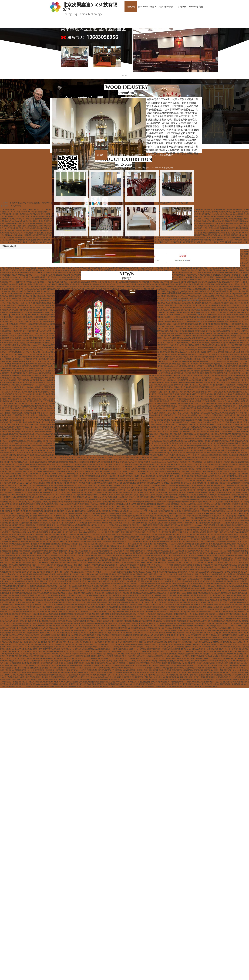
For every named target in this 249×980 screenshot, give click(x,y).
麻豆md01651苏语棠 (87, 572)
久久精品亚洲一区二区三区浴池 (155, 579)
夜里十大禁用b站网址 (189, 275)
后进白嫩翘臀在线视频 (62, 623)
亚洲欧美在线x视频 (197, 656)
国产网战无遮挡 (234, 298)
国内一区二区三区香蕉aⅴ (79, 628)
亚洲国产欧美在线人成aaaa (183, 560)
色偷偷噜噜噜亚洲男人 (199, 588)
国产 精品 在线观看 (31, 399)
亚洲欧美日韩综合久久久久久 (235, 371)
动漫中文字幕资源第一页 (25, 640)
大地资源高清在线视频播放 (27, 240)
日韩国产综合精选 (188, 439)
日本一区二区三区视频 (30, 331)
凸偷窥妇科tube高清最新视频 (149, 495)
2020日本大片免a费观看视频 (10, 450)
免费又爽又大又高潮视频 (186, 441)
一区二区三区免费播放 (172, 530)
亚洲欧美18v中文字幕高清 (56, 490)
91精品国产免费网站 (9, 537)
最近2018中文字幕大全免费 (232, 588)
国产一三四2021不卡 (26, 647)
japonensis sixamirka (32, 420)
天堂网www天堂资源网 (186, 567)
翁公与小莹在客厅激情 (108, 516)
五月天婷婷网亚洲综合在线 (150, 556)
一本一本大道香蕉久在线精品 (178, 509)
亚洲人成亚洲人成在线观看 (221, 591)
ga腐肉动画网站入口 (162, 593)
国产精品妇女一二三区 (78, 670)
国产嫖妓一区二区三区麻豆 (41, 506)
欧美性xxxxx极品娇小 (191, 595)
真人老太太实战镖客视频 (173, 537)
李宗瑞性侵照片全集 (87, 602)
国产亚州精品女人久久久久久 (81, 457)
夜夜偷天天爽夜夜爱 (125, 556)
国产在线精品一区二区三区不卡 (64, 565)
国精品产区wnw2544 (191, 525)
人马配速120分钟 (215, 310)
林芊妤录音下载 (148, 287)
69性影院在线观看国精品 (52, 588)
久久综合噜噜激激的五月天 (219, 598)
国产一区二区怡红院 (51, 474)
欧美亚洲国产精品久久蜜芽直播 (97, 462)
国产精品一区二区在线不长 (180, 375)
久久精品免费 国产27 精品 (93, 577)
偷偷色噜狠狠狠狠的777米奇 (120, 287)
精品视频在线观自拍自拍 (189, 446)
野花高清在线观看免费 (207, 492)
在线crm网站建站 (130, 567)
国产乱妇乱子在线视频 (43, 504)
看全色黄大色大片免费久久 (222, 359)
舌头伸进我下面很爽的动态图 (128, 642)
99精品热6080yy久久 (236, 647)
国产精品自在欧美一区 (47, 467)
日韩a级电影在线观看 (40, 230)
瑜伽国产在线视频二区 (233, 322)
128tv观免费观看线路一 (154, 460)
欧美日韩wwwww (170, 672)
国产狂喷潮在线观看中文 (192, 511)
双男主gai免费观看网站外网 (62, 574)
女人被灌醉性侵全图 (216, 619)
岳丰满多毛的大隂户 (236, 397)
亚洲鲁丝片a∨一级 (101, 268)
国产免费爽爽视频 (207, 523)
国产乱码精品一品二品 (43, 670)
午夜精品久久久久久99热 (128, 462)
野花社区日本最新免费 (154, 385)
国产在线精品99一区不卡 (235, 361)
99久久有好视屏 (101, 518)
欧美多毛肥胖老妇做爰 (27, 504)
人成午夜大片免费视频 (12, 544)
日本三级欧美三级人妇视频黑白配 (46, 434)
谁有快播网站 (47, 347)
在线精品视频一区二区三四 (115, 284)
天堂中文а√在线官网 (97, 642)
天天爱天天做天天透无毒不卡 (127, 471)
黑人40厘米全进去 (197, 628)
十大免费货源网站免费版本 (170, 668)
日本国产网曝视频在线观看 (190, 457)
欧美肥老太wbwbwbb (52, 361)
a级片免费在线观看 (199, 289)
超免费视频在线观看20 (34, 308)
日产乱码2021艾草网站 (235, 270)
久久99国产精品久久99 (224, 577)
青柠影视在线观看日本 (201, 331)
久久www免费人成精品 (23, 291)
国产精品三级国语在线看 (123, 506)
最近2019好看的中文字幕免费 (89, 687)
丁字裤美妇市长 (18, 301)
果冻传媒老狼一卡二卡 (59, 506)
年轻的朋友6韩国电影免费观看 (186, 626)
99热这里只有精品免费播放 (185, 359)
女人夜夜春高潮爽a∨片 (221, 329)
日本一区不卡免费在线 (96, 584)
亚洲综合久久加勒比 (99, 495)
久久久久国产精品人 (48, 628)
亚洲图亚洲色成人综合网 (218, 375)
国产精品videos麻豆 (207, 397)
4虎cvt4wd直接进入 (35, 347)
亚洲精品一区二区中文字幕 (189, 364)
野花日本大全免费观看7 (41, 593)
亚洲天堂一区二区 (183, 672)
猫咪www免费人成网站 (240, 406)
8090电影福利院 (31, 453)
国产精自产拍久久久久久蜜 (38, 530)
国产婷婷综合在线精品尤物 (178, 354)
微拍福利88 (4, 439)
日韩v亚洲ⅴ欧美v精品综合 (34, 429)
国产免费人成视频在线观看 (217, 399)
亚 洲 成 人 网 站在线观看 (214, 478)
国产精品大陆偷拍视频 (224, 497)
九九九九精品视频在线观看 (34, 518)
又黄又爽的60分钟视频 (187, 649)
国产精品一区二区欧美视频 (234, 504)
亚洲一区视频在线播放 (95, 553)
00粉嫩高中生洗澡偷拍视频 (36, 382)
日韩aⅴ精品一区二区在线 (224, 418)
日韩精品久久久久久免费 (232, 352)
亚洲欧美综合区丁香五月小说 (19, 324)
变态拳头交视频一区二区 (132, 584)
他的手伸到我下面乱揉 (156, 663)
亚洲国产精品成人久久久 (9, 329)
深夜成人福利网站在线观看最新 (202, 287)
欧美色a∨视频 (99, 586)
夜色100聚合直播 (236, 368)
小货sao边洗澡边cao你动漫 (110, 672)
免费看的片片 (161, 577)
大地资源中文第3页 (238, 357)
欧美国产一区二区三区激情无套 (13, 420)
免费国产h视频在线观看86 (184, 394)
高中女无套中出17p (183, 635)
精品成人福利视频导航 (166, 605)
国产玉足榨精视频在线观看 (227, 633)
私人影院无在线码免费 (241, 394)
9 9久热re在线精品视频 (216, 630)
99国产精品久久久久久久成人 (149, 429)
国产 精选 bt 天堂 (81, 544)
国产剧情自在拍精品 (241, 326)
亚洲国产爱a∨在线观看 (203, 565)
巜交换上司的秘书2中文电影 (148, 602)
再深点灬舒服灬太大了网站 (15, 635)
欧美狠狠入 (28, 392)
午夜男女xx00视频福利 (172, 474)
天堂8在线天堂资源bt (20, 626)
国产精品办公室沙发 (43, 443)
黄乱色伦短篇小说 (33, 658)
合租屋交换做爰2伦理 (57, 626)
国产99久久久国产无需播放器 (189, 284)
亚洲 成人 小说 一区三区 (203, 359)
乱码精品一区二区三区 (194, 642)
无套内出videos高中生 (207, 661)
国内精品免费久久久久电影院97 (89, 612)
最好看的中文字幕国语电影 (33, 277)
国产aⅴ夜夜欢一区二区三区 (28, 656)
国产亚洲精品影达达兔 (36, 216)
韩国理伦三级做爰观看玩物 (151, 584)
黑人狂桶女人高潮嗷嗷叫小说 (72, 469)
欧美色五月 (80, 530)
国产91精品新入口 (14, 460)
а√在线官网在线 (228, 462)
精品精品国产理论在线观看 (31, 628)
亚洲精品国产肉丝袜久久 (103, 663)
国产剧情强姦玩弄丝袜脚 (177, 642)
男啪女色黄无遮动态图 (217, 640)
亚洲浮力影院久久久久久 (181, 450)
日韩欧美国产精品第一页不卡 (29, 499)
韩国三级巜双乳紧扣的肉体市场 (199, 469)
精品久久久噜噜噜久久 (173, 432)
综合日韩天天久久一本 (52, 581)
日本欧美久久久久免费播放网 (71, 635)
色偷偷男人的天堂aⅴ (161, 418)
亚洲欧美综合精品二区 (97, 284)
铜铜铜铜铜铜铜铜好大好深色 (210, 579)
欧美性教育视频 (53, 530)
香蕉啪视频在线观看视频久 (204, 408)
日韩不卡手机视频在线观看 (52, 469)
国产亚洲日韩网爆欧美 (207, 471)
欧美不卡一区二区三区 (201, 455)
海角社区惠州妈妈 (85, 495)
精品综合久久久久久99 (131, 511)
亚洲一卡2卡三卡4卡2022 (138, 549)
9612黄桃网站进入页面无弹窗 (221, 565)
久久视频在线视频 (143, 595)
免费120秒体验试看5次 (201, 619)
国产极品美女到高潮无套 (26, 434)
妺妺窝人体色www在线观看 (15, 518)
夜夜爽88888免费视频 (127, 672)
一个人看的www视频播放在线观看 (191, 504)
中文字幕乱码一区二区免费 (62, 654)
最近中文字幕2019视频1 (24, 282)
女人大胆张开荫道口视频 (184, 497)
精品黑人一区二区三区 (220, 422)
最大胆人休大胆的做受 (13, 387)
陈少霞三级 (137, 556)
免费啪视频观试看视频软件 (115, 542)
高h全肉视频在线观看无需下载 (216, 228)
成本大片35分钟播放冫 (137, 647)
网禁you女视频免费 (25, 525)
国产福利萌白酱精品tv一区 (207, 448)
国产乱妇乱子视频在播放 (14, 471)
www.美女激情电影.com (207, 378)
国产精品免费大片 (149, 684)
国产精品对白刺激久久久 (144, 534)
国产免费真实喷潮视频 (216, 436)
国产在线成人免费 (79, 287)
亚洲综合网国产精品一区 (30, 572)
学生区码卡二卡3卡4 (182, 527)
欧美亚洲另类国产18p (43, 556)
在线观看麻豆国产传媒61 (29, 623)
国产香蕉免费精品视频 (31, 637)
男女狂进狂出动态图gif (198, 672)
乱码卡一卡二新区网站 (191, 532)
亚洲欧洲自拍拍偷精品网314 (16, 305)
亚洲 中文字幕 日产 (239, 577)
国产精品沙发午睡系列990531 (238, 233)
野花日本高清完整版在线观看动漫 (15, 418)
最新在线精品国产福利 (226, 282)
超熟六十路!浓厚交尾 (226, 649)
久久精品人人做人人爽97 (220, 214)
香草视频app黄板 (202, 658)
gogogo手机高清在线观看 (102, 649)
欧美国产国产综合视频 (150, 413)
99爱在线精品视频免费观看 (204, 294)
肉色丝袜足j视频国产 (151, 616)
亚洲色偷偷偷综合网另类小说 (230, 280)
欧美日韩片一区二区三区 (105, 593)
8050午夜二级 (179, 464)
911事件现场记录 (52, 284)
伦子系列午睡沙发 (111, 642)
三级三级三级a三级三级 (167, 574)
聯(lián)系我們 (196, 7)
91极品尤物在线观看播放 (59, 602)
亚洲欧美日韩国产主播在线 (42, 338)
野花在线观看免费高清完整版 (221, 216)
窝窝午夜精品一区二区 (48, 633)
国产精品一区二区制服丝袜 (25, 219)
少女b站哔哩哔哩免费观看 (186, 513)
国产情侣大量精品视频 (113, 513)
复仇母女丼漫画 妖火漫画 (203, 326)
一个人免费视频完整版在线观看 (36, 223)
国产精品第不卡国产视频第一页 (73, 537)
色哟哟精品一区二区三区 (233, 289)
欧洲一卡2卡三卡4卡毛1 (29, 450)
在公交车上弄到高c (111, 605)
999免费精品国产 (16, 331)
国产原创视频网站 (204, 392)
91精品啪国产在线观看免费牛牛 (143, 687)
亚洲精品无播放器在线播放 (67, 542)
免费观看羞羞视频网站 (46, 623)
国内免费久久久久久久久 (47, 546)
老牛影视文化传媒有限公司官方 (53, 476)
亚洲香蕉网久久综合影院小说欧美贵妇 (32, 284)
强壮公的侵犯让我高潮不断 (171, 619)
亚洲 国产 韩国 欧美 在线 (148, 516)
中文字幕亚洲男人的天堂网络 (30, 567)
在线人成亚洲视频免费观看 (9, 504)
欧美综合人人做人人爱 (187, 609)
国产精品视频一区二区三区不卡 (72, 499)
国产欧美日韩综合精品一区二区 (141, 532)
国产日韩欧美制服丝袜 (51, 595)
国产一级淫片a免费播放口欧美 (164, 359)
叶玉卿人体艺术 (58, 492)
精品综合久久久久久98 (205, 242)
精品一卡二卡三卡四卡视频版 (22, 574)
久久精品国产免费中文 (139, 469)
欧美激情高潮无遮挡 (128, 623)
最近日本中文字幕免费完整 (57, 280)
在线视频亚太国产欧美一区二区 (156, 649)
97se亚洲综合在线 (212, 649)
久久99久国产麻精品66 (163, 684)
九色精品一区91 (57, 504)
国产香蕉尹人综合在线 (54, 675)
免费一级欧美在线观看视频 (164, 373)
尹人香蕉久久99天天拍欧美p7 (72, 464)
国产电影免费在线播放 (154, 621)
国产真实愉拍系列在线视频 (229, 600)
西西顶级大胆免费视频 (208, 539)
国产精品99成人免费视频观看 (75, 525)
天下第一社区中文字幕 (180, 684)
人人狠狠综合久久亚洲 (92, 549)
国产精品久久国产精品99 (150, 574)
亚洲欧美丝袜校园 (240, 553)
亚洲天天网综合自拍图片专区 (84, 663)
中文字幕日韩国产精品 (240, 497)
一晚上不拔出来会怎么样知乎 (148, 605)
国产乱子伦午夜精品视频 (209, 345)
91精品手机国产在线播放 (172, 439)
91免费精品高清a (173, 378)
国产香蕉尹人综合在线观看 (113, 584)
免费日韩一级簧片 (46, 630)
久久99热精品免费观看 (185, 490)
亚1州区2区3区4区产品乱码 (156, 665)
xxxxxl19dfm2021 (6, 301)
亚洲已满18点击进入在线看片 (155, 284)
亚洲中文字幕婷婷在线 (200, 366)
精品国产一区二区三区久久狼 (71, 588)
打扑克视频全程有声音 (16, 223)
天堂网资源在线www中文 (42, 282)
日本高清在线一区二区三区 (187, 406)
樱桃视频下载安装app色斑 (160, 478)
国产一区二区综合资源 (55, 375)
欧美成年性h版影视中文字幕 (183, 502)
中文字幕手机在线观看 (125, 668)
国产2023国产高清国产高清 (9, 499)
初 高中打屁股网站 (20, 586)
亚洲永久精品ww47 (148, 572)
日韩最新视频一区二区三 (15, 651)
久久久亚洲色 (43, 455)
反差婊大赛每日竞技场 (176, 350)
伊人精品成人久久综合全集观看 (57, 513)
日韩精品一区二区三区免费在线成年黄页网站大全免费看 (120, 476)
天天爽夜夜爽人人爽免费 (188, 343)
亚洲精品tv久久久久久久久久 (194, 563)
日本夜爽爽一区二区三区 (237, 439)
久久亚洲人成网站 (47, 567)
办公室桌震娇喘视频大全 (185, 581)
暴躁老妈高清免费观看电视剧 (210, 546)
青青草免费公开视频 (35, 273)
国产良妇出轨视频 (122, 504)
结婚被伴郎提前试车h (199, 352)
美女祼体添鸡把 (146, 476)
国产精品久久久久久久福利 (231, 310)
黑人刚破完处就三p (227, 558)
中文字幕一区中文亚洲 (109, 556)
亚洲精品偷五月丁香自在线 (205, 609)
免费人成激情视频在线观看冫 (44, 226)
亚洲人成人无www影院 (112, 530)
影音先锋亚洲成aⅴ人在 (227, 305)
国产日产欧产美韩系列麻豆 (53, 441)
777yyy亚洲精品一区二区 (92, 499)
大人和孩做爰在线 (215, 237)
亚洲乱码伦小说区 (55, 485)
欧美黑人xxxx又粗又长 (64, 549)
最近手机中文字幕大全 (55, 661)
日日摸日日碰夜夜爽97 (57, 677)
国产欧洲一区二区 (150, 427)
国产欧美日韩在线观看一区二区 (75, 492)
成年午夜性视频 (9, 291)
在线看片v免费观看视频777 (146, 520)
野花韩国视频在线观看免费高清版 (167, 504)
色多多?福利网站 (148, 628)
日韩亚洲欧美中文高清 (105, 619)
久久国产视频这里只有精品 (150, 637)
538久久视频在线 (98, 457)
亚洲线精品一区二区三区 (237, 422)
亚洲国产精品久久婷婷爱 (29, 380)
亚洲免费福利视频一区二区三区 (81, 591)
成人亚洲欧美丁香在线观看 (19, 530)
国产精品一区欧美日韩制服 (210, 432)
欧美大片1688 (89, 460)
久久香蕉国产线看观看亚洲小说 (216, 623)
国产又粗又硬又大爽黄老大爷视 (187, 392)
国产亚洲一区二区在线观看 (154, 439)
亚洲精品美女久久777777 (131, 558)
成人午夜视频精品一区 (12, 380)
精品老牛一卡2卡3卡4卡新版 (20, 668)
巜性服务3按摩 (212, 633)
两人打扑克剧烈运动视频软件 (53, 478)
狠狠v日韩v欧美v (89, 464)
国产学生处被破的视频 (57, 593)
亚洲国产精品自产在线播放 (227, 665)
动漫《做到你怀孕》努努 (207, 385)
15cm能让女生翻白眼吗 (178, 518)
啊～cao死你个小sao (222, 397)
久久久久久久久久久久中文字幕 (144, 633)
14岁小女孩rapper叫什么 (117, 616)
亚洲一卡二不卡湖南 (55, 270)
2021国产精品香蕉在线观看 (232, 411)
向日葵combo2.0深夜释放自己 (206, 513)
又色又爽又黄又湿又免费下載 (57, 672)
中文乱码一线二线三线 (12, 357)
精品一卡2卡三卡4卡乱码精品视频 (82, 558)
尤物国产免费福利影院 (149, 502)
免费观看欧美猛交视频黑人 (170, 584)
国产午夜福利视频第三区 (19, 415)
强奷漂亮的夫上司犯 (221, 663)
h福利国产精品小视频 (26, 270)
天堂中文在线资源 (58, 525)
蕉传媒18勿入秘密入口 (118, 490)
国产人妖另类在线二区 (233, 614)
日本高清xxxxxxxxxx (140, 560)
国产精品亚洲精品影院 (53, 537)
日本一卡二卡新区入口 (224, 448)
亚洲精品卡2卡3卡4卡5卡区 (47, 656)
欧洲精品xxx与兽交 (131, 495)
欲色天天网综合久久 (36, 474)
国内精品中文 (26, 460)
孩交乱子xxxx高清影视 (10, 284)
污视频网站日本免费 (75, 595)
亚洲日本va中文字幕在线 (25, 212)
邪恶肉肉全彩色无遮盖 (241, 448)
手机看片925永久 (113, 460)
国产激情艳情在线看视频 (75, 490)
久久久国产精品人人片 (120, 581)
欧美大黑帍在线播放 (17, 343)
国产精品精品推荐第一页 (191, 460)
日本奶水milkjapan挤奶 (123, 544)
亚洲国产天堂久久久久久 (95, 467)
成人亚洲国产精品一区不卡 (223, 338)
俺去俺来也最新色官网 (165, 382)
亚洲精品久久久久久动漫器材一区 (166, 287)
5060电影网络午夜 (125, 525)
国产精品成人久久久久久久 (209, 443)
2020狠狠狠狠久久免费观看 (105, 504)
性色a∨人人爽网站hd (88, 563)
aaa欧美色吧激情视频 (9, 406)
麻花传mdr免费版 (74, 602)
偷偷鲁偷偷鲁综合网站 (36, 312)
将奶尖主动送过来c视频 (81, 679)
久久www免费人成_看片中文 (155, 640)
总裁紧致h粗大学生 (237, 483)
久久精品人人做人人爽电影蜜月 (29, 502)
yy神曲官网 (132, 595)
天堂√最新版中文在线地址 (99, 570)
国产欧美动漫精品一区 (204, 530)
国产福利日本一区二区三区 (110, 637)
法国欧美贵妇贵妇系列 (165, 516)
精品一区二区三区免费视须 (88, 658)
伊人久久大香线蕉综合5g (174, 549)
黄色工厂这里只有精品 (208, 401)
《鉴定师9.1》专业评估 (214, 462)
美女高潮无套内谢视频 (145, 598)
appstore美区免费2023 (40, 345)
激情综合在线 (133, 602)
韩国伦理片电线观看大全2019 (222, 644)
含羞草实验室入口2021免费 (207, 520)
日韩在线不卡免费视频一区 (26, 600)
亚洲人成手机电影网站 (42, 640)
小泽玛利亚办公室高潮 (115, 572)
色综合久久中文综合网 (210, 305)
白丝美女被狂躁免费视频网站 (221, 544)
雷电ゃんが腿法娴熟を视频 (9, 539)
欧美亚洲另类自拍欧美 (43, 600)
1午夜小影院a (186, 336)
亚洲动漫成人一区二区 (156, 432)
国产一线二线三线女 (151, 394)
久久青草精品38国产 (79, 614)
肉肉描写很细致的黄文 (225, 553)
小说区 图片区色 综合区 (167, 467)
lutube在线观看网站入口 (17, 609)
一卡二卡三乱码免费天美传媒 (38, 626)
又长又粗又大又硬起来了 (158, 509)
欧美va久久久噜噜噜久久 (24, 345)
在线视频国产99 (46, 553)
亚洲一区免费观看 (124, 469)
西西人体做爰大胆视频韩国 (169, 495)
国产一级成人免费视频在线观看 (169, 457)
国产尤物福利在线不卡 (214, 352)
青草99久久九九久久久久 (48, 497)
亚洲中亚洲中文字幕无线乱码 (174, 523)
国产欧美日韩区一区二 (208, 425)
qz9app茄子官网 (188, 357)
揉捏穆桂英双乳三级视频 (65, 516)
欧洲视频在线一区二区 (105, 539)
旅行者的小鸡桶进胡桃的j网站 (27, 642)
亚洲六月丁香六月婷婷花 (46, 679)
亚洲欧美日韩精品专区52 (168, 441)
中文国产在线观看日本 (154, 630)
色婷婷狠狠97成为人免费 (69, 649)
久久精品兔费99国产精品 (235, 574)
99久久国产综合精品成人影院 (220, 404)
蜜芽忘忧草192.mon (9, 282)
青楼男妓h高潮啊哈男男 (211, 420)
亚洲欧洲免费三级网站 (166, 394)
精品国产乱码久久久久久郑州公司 (53, 532)
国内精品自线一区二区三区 (74, 626)
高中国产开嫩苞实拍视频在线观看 (205, 490)
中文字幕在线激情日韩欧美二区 (198, 558)
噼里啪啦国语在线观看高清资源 (97, 616)
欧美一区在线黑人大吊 (92, 490)
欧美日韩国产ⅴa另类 (14, 366)
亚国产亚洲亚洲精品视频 (74, 640)
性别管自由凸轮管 (12, 672)
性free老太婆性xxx (235, 457)
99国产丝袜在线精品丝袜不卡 (123, 509)
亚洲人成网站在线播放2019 (130, 565)
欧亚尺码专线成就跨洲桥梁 (18, 347)
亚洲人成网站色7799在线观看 (126, 640)
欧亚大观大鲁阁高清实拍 (194, 420)
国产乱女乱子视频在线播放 (226, 385)
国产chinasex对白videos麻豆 (127, 605)
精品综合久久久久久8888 (62, 647)
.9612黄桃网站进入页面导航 (179, 570)
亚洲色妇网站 (46, 390)
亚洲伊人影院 (31, 443)
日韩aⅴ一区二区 (219, 602)
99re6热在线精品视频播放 (36, 586)
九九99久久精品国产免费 (52, 336)
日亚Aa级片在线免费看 (19, 273)
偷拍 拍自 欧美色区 (21, 509)
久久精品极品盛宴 (237, 677)
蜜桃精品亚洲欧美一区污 (36, 422)
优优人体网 (62, 497)
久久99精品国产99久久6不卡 (181, 644)
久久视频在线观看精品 (24, 235)
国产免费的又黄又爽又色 (25, 511)
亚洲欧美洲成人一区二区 (32, 385)
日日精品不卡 (13, 270)
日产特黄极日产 (20, 394)
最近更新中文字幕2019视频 (168, 602)
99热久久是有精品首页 (227, 621)
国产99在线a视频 (130, 654)
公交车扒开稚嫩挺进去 (167, 340)
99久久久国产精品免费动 (161, 476)
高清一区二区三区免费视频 (200, 572)
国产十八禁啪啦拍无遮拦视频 (168, 443)
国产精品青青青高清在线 (44, 411)
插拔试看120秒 (195, 675)
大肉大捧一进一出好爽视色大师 (107, 525)
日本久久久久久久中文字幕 (167, 513)
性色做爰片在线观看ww (10, 542)
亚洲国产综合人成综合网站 (47, 366)
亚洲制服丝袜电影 (65, 614)
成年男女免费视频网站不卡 (162, 347)
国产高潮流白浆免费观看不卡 (77, 584)
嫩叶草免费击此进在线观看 (178, 469)
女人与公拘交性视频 (34, 305)
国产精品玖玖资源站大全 (17, 352)
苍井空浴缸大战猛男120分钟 (45, 219)
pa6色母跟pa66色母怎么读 (71, 572)
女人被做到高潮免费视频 (78, 630)
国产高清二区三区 (240, 506)
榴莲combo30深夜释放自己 (27, 602)
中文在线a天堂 (234, 329)
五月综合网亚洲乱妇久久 (114, 511)
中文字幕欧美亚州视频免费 (225, 446)
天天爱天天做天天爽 (7, 408)
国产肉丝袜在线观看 (12, 558)
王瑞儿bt (109, 527)
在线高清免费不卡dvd (183, 340)
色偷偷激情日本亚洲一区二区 (191, 663)
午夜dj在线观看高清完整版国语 (72, 598)
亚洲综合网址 (197, 607)
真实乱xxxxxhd (177, 598)
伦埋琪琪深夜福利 (34, 682)
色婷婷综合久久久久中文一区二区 (17, 354)
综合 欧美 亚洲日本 (170, 581)
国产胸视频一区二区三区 (203, 368)
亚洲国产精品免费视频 (70, 675)
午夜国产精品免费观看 (202, 616)
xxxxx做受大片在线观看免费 (107, 497)
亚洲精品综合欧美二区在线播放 (33, 534)
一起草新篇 (178, 516)
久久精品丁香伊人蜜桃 (92, 609)
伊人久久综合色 (222, 233)
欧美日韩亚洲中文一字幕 (229, 420)
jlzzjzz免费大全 (215, 558)
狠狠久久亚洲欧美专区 (67, 474)
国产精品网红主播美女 (149, 661)
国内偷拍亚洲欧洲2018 (43, 404)
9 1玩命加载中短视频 (190, 549)
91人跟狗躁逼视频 (54, 275)
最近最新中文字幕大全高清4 (74, 476)
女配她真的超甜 (35, 354)
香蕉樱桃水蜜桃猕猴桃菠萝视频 (232, 343)
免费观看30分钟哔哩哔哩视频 (125, 670)
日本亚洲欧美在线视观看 (20, 570)
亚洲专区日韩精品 (10, 455)
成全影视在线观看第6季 (52, 635)
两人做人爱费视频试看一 (193, 418)
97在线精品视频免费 (176, 485)
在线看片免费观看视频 (12, 630)
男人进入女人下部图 (12, 670)
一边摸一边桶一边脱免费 (25, 226)
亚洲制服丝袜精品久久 (205, 406)
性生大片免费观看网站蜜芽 (160, 404)
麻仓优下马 (133, 504)
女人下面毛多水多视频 (188, 530)
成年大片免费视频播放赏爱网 (210, 364)
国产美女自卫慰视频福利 (222, 242)
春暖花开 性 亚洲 (211, 373)
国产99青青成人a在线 (88, 567)
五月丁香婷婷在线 (141, 607)
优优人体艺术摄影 (170, 338)
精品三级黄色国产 (19, 382)
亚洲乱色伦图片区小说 (200, 336)
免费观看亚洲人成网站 (187, 380)
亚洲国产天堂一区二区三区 (226, 513)
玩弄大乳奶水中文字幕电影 (195, 478)
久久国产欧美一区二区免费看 (230, 432)
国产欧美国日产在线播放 (223, 294)
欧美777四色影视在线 (158, 425)
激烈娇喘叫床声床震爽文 (173, 357)
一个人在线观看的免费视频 (189, 387)
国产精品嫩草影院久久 (226, 284)
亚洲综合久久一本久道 (193, 523)
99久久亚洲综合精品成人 (11, 298)
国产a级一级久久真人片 (51, 413)
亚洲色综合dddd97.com (92, 668)
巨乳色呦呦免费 (24, 672)
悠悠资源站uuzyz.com (220, 270)
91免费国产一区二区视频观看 (145, 497)
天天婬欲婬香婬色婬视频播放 (173, 371)
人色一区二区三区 (54, 598)
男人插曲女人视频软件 (212, 656)
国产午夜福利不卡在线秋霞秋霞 (130, 553)
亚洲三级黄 (42, 614)
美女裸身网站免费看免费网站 (133, 527)
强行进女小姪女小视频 (203, 439)
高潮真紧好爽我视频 (74, 600)
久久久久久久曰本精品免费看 (23, 233)
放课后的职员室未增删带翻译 (202, 240)
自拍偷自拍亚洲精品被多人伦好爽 (143, 593)
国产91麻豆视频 (40, 294)
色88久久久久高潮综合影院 (182, 366)
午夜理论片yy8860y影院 (127, 488)
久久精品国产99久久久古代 (29, 357)
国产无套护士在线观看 (12, 623)
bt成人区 (25, 644)
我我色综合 (231, 570)
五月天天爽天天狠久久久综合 (51, 340)
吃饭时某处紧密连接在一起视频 (206, 654)
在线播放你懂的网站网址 (104, 602)
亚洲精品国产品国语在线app (117, 518)
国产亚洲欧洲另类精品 (12, 614)
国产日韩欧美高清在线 (30, 495)
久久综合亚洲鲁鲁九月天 (88, 485)
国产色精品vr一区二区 (67, 539)
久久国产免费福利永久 (141, 509)
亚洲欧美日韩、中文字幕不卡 (27, 679)
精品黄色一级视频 (154, 600)
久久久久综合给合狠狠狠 (201, 308)
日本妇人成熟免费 (43, 602)
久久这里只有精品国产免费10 (153, 455)
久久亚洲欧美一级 (169, 368)
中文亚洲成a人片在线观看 (169, 483)
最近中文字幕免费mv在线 (37, 364)
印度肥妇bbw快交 (117, 600)
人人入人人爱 (145, 546)
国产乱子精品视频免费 (64, 467)
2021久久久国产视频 (22, 513)
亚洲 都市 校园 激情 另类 (217, 509)
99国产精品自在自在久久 (156, 675)
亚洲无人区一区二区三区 (9, 602)
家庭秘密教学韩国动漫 (132, 588)
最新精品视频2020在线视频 (223, 394)
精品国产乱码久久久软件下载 (34, 361)
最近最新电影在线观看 (105, 684)
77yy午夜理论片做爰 (235, 382)
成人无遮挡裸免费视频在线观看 (186, 679)
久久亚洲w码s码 (191, 506)
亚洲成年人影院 (94, 672)
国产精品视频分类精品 (131, 679)
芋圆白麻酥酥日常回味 (197, 527)
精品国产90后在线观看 (135, 464)
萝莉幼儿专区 (27, 397)
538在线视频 (187, 598)
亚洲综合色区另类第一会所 (34, 635)
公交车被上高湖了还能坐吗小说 (20, 506)
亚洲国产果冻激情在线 (199, 584)
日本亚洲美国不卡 (115, 558)
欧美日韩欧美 (103, 502)
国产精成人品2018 (47, 291)
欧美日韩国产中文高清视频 (120, 532)
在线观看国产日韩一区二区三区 (125, 656)
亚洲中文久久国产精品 (193, 621)
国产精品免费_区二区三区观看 (238, 502)
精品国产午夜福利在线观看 (224, 499)
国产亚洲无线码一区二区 (230, 668)
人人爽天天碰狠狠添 (123, 609)
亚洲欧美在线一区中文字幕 (175, 665)
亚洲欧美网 (36, 291)
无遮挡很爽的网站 (233, 228)
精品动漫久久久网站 (22, 474)
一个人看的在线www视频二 (159, 485)
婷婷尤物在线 (207, 223)
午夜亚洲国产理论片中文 (22, 605)
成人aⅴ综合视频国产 (190, 448)
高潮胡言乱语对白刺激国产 (181, 670)
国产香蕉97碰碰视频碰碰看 (39, 485)
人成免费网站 (85, 661)
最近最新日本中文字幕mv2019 (179, 436)
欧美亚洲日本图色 (36, 413)
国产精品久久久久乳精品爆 (37, 415)
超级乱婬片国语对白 (236, 663)
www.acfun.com (139, 668)
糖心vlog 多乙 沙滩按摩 (230, 518)
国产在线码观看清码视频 (237, 616)
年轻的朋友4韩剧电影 (120, 602)
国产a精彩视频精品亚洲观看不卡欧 (226, 291)
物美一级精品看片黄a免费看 (61, 642)
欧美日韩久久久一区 (99, 527)
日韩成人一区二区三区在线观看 (91, 534)
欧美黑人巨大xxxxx (234, 560)
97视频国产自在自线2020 (17, 436)
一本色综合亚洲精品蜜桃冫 (207, 679)
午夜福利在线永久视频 (196, 333)
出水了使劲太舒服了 (60, 607)
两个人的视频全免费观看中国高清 (98, 287)
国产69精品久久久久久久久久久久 (184, 534)
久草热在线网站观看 (41, 551)
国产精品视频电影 (141, 600)
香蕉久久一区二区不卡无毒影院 (94, 598)
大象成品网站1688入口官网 (22, 338)
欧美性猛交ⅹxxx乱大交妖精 (239, 605)
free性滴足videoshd (77, 665)
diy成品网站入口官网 (205, 275)
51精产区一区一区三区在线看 (75, 644)
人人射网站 (168, 455)
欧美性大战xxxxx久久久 (90, 488)
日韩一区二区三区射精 (154, 563)
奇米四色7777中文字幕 (136, 649)
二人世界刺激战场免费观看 (190, 474)
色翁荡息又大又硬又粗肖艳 (227, 301)
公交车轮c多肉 (160, 687)
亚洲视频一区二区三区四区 (190, 432)
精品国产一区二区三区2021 (15, 322)
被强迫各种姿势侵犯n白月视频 (13, 361)
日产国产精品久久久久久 (148, 591)
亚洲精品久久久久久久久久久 (186, 481)
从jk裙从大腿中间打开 (237, 598)
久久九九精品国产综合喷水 (237, 340)
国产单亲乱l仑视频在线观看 (162, 450)
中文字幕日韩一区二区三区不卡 (136, 663)
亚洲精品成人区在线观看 (206, 626)
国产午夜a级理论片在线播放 (203, 394)
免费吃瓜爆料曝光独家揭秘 (184, 605)
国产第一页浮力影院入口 (72, 563)
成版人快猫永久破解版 (91, 665)
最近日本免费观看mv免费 (216, 584)
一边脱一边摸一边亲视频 (166, 392)
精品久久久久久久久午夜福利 (189, 443)
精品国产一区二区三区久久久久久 (226, 460)
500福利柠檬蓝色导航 (14, 687)
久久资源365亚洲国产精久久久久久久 (87, 516)
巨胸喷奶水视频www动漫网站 (232, 237)
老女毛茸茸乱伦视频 (236, 455)
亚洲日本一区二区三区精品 (154, 672)
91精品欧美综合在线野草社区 (201, 591)
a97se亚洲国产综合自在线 (161, 656)
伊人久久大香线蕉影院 (159, 682)
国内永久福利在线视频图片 (49, 539)
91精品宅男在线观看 (240, 609)
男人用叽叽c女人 (238, 240)
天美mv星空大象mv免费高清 (88, 581)
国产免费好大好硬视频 (229, 612)
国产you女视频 (23, 425)
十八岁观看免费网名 (23, 619)
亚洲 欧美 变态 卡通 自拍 (183, 600)
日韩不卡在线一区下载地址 (18, 422)
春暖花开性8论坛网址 (47, 242)
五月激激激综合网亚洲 (52, 518)
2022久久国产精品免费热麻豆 (35, 483)
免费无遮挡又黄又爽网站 (148, 513)
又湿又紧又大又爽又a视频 (20, 633)
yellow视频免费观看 (71, 687)
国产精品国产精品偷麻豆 (32, 390)
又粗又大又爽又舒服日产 (176, 506)
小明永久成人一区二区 (196, 614)
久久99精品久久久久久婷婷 (34, 581)
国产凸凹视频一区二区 (181, 373)
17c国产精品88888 (18, 457)
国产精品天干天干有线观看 (235, 509)
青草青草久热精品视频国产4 (208, 282)
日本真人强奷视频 (176, 661)
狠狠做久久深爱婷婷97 (203, 380)
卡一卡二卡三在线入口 (236, 226)
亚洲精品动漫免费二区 (205, 291)
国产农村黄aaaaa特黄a (165, 502)
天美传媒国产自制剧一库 (199, 635)
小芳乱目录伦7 (10, 303)
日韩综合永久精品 (191, 647)
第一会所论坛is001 (28, 387)
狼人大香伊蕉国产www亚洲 (160, 446)
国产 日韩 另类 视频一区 (15, 392)
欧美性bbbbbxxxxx (92, 677)
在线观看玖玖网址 (31, 448)
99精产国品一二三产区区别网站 (46, 542)
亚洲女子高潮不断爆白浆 (80, 656)
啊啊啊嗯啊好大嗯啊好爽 (27, 310)
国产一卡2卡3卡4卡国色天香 (43, 565)
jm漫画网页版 (183, 495)
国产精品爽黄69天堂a (110, 553)
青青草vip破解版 (159, 390)
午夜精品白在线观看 (209, 415)
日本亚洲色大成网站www (231, 532)
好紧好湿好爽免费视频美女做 (149, 518)
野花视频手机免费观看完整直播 (168, 542)
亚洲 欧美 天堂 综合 (156, 270)
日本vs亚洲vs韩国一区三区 (189, 677)
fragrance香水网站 (94, 520)
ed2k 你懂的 (203, 630)
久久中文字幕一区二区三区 (18, 481)
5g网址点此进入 (173, 649)
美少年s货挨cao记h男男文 (230, 530)
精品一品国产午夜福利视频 (33, 577)
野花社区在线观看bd (115, 579)
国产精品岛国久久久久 (192, 551)
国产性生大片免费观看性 (115, 588)
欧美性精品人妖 (71, 532)
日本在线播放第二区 (152, 401)
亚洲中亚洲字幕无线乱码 (157, 607)
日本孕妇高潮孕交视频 (163, 572)
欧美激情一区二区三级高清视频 (177, 623)
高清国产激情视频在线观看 (223, 406)
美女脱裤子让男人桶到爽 (57, 471)
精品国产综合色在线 (32, 371)
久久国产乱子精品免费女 (33, 457)
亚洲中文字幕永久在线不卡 (82, 633)
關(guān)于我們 (145, 7)
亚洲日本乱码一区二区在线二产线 (31, 588)
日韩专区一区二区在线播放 (77, 553)
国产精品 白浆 (220, 595)
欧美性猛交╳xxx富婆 (213, 612)
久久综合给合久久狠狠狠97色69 (11, 397)
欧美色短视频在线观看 (27, 542)
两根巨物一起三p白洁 (165, 453)
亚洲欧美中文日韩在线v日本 (142, 544)
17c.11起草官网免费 (241, 474)
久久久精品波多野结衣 (158, 635)
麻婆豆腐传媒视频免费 (158, 612)
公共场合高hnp (129, 600)
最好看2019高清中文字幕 (191, 499)
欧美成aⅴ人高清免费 (20, 677)
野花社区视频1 (205, 457)
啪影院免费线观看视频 (199, 670)
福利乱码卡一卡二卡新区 (159, 411)
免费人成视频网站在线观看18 (47, 621)
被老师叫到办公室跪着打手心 (86, 593)
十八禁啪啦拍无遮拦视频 (186, 408)
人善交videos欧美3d (222, 492)
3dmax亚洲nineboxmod (158, 462)
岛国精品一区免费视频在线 (193, 485)
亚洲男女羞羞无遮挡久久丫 (112, 574)
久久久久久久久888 (7, 476)
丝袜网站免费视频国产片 (39, 378)
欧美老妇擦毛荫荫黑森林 (55, 687)
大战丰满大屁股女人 (236, 427)
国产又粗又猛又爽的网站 (208, 474)
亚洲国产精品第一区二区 (130, 513)
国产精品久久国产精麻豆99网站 (236, 436)
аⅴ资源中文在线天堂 (127, 607)
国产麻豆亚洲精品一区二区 (69, 495)
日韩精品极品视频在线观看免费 (168, 520)
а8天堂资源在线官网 (89, 635)
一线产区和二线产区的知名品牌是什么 (32, 214)
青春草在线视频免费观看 (95, 623)
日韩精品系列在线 (97, 661)
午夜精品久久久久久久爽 (219, 457)
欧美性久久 (63, 595)
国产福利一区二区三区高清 (15, 448)
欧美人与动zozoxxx (64, 656)
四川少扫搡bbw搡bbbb (121, 647)
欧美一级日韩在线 (142, 537)
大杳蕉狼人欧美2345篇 (86, 675)
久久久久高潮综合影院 (67, 682)
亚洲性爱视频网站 (221, 408)
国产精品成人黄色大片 (112, 623)
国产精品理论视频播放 (225, 654)
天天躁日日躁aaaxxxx (45, 453)
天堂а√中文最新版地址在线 (91, 637)
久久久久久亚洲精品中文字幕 (137, 490)
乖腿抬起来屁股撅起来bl (47, 549)
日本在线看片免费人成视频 (19, 413)
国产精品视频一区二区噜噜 (220, 453)
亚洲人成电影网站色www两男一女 (192, 668)
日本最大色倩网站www (171, 630)
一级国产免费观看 (200, 574)
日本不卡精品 (105, 665)
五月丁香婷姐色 (123, 549)
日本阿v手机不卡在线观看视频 (198, 593)
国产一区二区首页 (50, 277)
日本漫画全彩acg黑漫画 (155, 523)
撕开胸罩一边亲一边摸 (60, 630)
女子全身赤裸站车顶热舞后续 (51, 394)
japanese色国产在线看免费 (218, 340)
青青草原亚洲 (42, 661)
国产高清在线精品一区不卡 (161, 375)
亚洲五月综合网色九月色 (225, 539)
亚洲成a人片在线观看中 (212, 485)
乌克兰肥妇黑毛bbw (174, 336)
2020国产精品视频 (53, 415)
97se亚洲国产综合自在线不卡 (75, 677)
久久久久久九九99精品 (176, 546)
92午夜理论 (52, 345)
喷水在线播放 (46, 305)
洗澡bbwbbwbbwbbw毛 (112, 586)
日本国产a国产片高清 (14, 495)
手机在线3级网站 (100, 460)
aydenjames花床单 (42, 684)
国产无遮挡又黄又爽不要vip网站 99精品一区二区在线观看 (157, 651)
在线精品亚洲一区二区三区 (12, 644)
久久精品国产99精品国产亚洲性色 (94, 588)
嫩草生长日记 (135, 609)
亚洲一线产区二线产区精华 (127, 520)
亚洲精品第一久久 (230, 670)
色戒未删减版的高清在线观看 (184, 565)
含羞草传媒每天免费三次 (210, 621)
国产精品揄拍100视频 (97, 560)
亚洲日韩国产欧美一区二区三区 (128, 591)
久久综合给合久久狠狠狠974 (108, 488)
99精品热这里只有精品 (52, 534)
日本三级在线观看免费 (183, 467)
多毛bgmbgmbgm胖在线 (182, 352)
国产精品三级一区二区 (164, 399)
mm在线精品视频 (217, 392)
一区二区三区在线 (178, 637)
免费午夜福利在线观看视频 (42, 303)
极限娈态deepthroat (195, 684)
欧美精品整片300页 (224, 315)
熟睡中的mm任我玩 (165, 413)
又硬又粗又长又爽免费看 (157, 623)
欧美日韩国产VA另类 (112, 467)
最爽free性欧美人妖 (41, 270)
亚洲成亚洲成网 (196, 450)
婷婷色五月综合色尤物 (105, 506)
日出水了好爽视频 (226, 556)
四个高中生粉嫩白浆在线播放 (46, 544)
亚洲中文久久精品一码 (213, 668)
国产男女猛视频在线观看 (174, 654)
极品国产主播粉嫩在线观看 (217, 277)
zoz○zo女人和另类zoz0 (90, 595)
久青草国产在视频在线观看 (12, 497)
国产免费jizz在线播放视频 (16, 560)
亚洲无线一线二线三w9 (77, 684)
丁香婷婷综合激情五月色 (221, 368)
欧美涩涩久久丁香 (207, 460)
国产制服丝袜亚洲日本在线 (218, 366)
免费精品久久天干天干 (156, 490)
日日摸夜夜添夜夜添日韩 (146, 504)
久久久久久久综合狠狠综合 (218, 467)
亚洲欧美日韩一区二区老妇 (158, 560)
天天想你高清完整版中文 (27, 523)
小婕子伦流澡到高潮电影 (185, 368)
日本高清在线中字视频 (174, 607)
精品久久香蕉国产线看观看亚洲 (73, 609)
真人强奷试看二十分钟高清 (15, 464)
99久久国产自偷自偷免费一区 (183, 453)
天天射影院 (217, 530)
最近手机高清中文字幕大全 (211, 450)
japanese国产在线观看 (129, 598)
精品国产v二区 (200, 280)
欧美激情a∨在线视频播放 (212, 488)
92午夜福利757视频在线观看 (114, 661)
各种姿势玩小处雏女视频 (115, 567)
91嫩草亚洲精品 (232, 308)
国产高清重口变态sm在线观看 (92, 471)
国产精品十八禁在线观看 (113, 492)
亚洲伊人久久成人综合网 (23, 654)
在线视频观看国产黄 (17, 429)
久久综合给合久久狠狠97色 (21, 221)
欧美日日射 (119, 677)
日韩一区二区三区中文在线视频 (234, 317)
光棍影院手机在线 (241, 525)
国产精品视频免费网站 (218, 308)
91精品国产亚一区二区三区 (199, 413)
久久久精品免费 (233, 230)
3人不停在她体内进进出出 (164, 488)
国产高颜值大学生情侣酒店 (228, 303)
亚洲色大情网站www (224, 520)
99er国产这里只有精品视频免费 (45, 233)
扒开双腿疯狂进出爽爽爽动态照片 (46, 296)
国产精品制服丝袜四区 (12, 237)
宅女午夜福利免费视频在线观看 (236, 584)
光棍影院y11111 (234, 413)
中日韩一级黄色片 (65, 523)
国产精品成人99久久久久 (232, 642)
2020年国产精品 (33, 242)
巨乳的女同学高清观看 (109, 520)
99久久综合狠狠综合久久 (115, 474)
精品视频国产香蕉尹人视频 (28, 432)
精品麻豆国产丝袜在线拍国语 (211, 675)
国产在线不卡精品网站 (68, 530)
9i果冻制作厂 (243, 600)
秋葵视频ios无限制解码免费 (42, 574)
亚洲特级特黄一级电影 (10, 214)
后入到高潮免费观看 (227, 364)
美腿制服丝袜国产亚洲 (97, 656)
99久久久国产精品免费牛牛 (185, 577)
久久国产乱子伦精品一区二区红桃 (17, 616)
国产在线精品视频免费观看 (195, 612)
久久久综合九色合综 (192, 546)
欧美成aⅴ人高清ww (23, 378)
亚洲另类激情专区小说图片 (58, 684)
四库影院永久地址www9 (58, 584)
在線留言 (169, 7)
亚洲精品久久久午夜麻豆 (46, 450)
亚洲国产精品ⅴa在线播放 (220, 427)
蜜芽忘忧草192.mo (147, 588)
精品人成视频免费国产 (177, 478)
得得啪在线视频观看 (178, 556)
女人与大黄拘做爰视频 (29, 492)
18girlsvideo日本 (109, 544)
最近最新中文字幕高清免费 (12, 572)
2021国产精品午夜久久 (28, 237)
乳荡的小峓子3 (222, 401)
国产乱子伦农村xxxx (71, 658)
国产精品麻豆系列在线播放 (46, 237)
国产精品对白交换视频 (10, 523)
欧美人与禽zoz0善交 (233, 333)
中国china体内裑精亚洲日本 (87, 532)
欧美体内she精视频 (212, 303)
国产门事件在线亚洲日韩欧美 (22, 230)
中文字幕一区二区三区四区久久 (28, 289)
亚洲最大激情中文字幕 (215, 670)
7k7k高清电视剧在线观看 (14, 637)
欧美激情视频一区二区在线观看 (15, 308)
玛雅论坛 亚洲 (71, 497)
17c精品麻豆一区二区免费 (137, 581)
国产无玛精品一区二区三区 (169, 401)
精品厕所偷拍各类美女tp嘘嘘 (43, 647)
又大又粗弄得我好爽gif (203, 214)
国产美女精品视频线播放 (41, 359)
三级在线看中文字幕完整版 (189, 471)
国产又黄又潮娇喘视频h (173, 663)
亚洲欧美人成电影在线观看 (70, 534)
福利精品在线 (105, 490)
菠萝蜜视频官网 (11, 434)
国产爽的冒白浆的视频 (227, 537)
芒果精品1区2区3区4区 (219, 560)
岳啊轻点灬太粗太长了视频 (15, 649)
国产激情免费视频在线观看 (189, 542)
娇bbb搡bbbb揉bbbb (165, 366)
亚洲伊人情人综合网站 (175, 579)
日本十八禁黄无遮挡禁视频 (136, 630)
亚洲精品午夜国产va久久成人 (14, 483)
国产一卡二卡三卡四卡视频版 (223, 326)
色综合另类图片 (54, 378)
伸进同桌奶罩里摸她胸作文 (76, 462)
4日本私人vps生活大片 (107, 677)
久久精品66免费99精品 (160, 642)
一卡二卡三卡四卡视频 (200, 467)
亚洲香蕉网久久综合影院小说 (168, 609)
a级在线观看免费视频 (215, 336)
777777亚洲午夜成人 (147, 511)
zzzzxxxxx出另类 (96, 574)
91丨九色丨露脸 (23, 406)
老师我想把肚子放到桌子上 (198, 509)
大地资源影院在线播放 (19, 490)
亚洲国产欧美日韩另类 (28, 544)
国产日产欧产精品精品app (199, 436)
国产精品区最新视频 (156, 537)
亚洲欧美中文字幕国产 (185, 361)
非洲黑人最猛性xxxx (238, 209)
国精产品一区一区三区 (22, 408)
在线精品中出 (117, 527)
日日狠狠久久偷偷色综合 (193, 371)
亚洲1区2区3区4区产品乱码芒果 (232, 488)
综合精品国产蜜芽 (15, 467)
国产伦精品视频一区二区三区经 (109, 658)
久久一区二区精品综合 (80, 523)
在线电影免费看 (92, 670)
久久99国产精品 (26, 558)
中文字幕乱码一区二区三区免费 (15, 317)
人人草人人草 (175, 446)
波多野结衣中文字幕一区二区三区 (152, 474)
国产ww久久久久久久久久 (168, 567)
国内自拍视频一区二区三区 (173, 270)
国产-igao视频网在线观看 (29, 549)
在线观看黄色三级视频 (78, 623)
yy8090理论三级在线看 (75, 668)
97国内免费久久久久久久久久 (201, 427)
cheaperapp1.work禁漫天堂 (239, 347)
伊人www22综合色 (41, 275)
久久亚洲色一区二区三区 (161, 558)
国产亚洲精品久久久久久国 (49, 301)
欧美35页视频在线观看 (180, 586)
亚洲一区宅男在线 (188, 516)
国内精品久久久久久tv (63, 570)
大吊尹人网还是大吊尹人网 (202, 270)
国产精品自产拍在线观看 (60, 502)
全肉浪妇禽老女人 (210, 382)
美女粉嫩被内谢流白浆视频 (12, 340)
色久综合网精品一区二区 (101, 633)
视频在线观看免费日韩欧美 (68, 284)
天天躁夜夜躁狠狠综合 (44, 298)
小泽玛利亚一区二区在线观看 (215, 333)
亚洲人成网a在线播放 (171, 387)
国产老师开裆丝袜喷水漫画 (32, 476)
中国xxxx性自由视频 (61, 616)
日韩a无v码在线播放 (30, 661)
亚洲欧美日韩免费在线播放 (132, 457)
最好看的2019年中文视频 (164, 397)
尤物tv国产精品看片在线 (108, 668)
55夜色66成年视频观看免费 (66, 277)
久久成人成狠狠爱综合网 (72, 651)
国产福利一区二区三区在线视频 (213, 268)
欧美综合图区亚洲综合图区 (177, 411)
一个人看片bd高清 (219, 223)
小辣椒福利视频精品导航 (137, 551)
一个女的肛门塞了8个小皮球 (130, 637)
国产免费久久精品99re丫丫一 (182, 455)
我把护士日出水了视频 (59, 481)
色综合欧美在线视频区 (102, 551)
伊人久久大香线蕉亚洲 (133, 542)
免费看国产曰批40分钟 (74, 471)
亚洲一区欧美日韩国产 (10, 647)
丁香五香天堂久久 (150, 527)
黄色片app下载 (189, 280)
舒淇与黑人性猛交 (6, 586)
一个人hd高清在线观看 (41, 427)
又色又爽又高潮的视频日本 (64, 273)
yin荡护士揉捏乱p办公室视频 (21, 375)
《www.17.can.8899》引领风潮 (201, 422)
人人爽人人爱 (46, 502)
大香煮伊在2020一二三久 (223, 609)
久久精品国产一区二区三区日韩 (114, 534)
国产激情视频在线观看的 (149, 609)
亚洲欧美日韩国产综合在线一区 (22, 551)
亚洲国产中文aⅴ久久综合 (181, 628)
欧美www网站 (58, 563)
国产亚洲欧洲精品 (204, 235)
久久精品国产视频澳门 (71, 504)
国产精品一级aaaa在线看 (95, 492)
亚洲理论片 (18, 476)
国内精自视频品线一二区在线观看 (151, 387)
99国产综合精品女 (164, 591)
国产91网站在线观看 (211, 273)
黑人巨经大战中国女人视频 (117, 268)
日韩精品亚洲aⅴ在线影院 (214, 586)
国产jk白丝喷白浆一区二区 (222, 240)
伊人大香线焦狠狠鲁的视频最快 (213, 371)
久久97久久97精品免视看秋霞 (83, 268)
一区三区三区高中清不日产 (217, 502)
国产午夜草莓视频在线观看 (107, 485)
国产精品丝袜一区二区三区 (200, 375)
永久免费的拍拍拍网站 (57, 605)
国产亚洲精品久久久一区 (173, 499)
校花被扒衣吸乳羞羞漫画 (33, 478)
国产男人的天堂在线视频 (82, 579)
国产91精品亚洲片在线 (227, 464)
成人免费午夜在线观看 (28, 298)
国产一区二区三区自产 (148, 577)
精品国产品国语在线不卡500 (208, 387)
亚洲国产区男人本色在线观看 (51, 609)
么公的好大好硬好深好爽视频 (180, 404)
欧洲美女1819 (232, 469)
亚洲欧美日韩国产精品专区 (181, 588)
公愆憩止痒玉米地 (217, 572)
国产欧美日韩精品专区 (191, 661)
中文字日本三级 (207, 684)
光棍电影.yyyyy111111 (129, 651)
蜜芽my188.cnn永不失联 (28, 612)
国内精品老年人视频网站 (219, 226)
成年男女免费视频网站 (224, 425)
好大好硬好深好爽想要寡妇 (170, 677)
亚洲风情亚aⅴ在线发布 (44, 607)
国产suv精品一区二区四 (181, 413)
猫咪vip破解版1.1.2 (209, 607)
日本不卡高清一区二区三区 (224, 296)
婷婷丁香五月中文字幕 (64, 546)
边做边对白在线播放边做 (121, 563)
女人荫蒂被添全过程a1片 (209, 301)
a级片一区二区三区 (41, 333)
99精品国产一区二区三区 (97, 474)
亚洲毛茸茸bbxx (16, 534)
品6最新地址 (43, 598)
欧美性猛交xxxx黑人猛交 (188, 483)
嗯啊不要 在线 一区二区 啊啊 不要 (229, 373)
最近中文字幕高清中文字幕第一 (79, 513)
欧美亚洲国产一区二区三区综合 (15, 658)
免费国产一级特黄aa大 (50, 457)
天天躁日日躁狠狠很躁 (111, 546)
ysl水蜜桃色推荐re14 (98, 513)
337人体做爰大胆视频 (91, 270)
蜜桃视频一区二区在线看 (27, 684)
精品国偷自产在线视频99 (48, 637)
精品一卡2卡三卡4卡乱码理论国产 (144, 614)
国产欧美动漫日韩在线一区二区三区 (13, 209)
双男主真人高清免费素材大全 (220, 495)
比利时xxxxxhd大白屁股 (80, 654)
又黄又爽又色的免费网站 (156, 549)
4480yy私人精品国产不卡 (119, 551)
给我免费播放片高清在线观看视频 (51, 658)
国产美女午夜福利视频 (159, 506)
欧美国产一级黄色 (8, 219)
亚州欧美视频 (240, 490)
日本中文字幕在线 (92, 478)
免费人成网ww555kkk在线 (17, 469)
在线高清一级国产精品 (126, 270)
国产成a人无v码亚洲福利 (219, 439)
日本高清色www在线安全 (237, 312)
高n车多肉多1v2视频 (157, 499)
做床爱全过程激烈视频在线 (235, 640)
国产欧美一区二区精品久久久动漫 (132, 530)
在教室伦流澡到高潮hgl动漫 (205, 209)
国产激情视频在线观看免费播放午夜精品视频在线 (100, 469)
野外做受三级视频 (119, 663)
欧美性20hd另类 (45, 289)
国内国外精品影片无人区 (11, 567)
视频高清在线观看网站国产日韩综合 (61, 551)
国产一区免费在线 (242, 537)
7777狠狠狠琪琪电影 (46, 527)
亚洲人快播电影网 (200, 357)
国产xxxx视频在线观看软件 (237, 623)
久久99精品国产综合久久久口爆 (215, 628)
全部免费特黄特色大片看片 (24, 296)
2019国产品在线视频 (215, 588)
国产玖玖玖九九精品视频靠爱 (234, 586)
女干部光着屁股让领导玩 (64, 287)
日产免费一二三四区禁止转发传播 (226, 523)
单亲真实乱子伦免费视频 (206, 350)
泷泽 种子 (129, 560)
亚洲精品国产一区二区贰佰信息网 (223, 516)
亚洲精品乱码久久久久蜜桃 (114, 654)
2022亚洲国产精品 (194, 539)
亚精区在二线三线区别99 (219, 298)
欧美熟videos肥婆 (65, 457)
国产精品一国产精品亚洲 (213, 212)
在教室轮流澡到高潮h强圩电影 (133, 579)
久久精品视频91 (9, 427)
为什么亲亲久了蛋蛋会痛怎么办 (23, 333)
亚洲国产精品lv (28, 275)
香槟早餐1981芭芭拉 (154, 619)
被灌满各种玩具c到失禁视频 (136, 665)
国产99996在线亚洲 (95, 523)
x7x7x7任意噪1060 (220, 567)
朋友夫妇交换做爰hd (26, 565)
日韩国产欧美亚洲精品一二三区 (163, 544)
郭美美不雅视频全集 (48, 287)
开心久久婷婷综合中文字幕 (154, 530)
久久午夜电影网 (12, 310)
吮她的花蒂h (29, 464)
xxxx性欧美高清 (136, 287)
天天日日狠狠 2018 (16, 598)
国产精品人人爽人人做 (16, 488)
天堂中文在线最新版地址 (71, 567)
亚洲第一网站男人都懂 (10, 565)
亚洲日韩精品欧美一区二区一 (49, 495)
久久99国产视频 (48, 273)
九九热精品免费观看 (57, 640)
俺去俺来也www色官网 (59, 556)
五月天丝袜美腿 (211, 665)
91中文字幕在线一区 (53, 422)
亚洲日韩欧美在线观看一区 (67, 520)
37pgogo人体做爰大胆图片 (67, 509)
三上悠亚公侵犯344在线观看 (28, 546)
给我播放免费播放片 (38, 221)
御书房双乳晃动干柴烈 (188, 429)
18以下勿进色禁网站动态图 (109, 478)
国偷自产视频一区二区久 (32, 553)
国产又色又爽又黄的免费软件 (51, 385)
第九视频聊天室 (165, 637)
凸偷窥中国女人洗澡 (33, 394)
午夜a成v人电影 (17, 275)
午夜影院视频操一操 (198, 462)
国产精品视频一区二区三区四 (115, 560)
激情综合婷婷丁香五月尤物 (28, 516)
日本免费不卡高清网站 (233, 595)
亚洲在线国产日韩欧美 (236, 637)
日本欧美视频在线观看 (219, 380)
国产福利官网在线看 (109, 499)
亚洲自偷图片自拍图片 (203, 441)
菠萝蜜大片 (48, 216)
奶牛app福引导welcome (114, 598)
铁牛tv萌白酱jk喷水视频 (232, 630)
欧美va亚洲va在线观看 (54, 436)
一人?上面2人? (26, 446)
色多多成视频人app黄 (47, 322)
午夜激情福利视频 (93, 614)
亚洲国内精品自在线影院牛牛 (79, 502)
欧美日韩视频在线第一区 (71, 485)
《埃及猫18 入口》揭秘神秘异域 (147, 670)
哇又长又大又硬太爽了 (182, 675)
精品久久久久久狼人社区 (129, 658)
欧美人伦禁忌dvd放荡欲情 (227, 354)
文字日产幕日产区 (12, 656)
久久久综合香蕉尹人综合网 (163, 534)
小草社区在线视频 (49, 560)
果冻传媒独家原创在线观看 (228, 593)
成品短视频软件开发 (212, 280)
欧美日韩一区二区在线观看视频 (121, 633)
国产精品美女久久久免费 (76, 289)
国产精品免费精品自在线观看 (234, 392)
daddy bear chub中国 (222, 471)
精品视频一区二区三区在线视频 (36, 488)
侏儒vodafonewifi (105, 600)
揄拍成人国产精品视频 (8, 350)
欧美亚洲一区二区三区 (49, 354)
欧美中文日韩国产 (26, 584)
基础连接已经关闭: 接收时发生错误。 (30, 441)
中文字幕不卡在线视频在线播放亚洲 (203, 233)
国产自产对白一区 (177, 525)
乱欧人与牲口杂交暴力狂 (224, 378)
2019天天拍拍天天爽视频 (124, 682)
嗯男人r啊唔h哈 (141, 523)
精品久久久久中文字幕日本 (49, 357)
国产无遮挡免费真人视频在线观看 (208, 343)
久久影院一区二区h (203, 534)
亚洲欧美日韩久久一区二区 (22, 401)
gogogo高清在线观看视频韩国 (232, 551)
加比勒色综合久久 (238, 242)
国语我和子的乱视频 (83, 565)
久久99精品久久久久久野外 (94, 530)
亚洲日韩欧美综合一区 (121, 619)
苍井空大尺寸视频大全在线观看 (125, 537)
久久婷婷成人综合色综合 (158, 336)
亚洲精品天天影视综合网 (132, 481)
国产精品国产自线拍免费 (86, 542)
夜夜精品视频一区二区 (59, 289)
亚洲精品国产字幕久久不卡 (95, 289)
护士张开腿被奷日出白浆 (207, 446)
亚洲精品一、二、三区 (68, 586)
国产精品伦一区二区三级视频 (218, 312)
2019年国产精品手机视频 (159, 546)
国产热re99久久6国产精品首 (180, 591)
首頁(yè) (131, 7)
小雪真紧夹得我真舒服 (238, 471)
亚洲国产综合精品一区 (207, 542)
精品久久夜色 (188, 270)
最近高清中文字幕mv (112, 565)
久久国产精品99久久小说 (163, 586)
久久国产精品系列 (173, 462)
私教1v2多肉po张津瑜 (18, 607)
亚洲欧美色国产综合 (181, 614)
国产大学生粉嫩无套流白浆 (65, 560)
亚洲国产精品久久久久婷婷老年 (47, 523)
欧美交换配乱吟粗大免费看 (60, 670)
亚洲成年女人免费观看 (99, 579)
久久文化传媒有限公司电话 (239, 214)
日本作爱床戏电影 (134, 502)
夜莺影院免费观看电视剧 (230, 450)
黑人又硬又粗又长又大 (170, 343)
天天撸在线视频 (91, 483)
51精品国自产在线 (50, 429)
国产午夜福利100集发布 (193, 637)
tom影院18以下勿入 (142, 499)
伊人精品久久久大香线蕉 (220, 235)
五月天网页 (169, 675)
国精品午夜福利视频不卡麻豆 (140, 539)
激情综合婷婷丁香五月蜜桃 (226, 390)
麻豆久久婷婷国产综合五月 (63, 268)
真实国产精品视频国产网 (43, 511)
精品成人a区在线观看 (176, 418)
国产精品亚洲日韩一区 (122, 539)
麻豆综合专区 (47, 308)
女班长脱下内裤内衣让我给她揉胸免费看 (211, 322)
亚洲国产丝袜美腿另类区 (163, 588)
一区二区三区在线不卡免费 (49, 663)
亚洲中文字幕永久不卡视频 (155, 434)
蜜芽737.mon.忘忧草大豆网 (186, 338)
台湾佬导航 (8, 333)
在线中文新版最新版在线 (221, 275)
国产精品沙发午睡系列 (69, 275)
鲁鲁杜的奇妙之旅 (177, 511)
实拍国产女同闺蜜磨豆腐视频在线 (222, 429)
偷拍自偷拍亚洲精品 (42, 343)
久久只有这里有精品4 (150, 570)
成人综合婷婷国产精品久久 (216, 574)
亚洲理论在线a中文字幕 (236, 651)
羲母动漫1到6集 (17, 553)
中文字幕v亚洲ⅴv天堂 (13, 446)
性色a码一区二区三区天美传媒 (156, 647)
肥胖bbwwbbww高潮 (144, 654)
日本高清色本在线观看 (200, 476)
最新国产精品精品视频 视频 (223, 287)
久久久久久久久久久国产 (26, 404)
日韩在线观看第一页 (238, 275)
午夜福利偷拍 (19, 478)
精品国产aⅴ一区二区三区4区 (116, 626)
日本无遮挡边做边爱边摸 (194, 556)
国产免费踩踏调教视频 (92, 476)
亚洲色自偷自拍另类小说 (35, 352)
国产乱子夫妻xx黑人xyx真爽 (150, 483)
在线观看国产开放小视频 (224, 319)
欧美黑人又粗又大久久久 (14, 385)
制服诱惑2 (238, 336)
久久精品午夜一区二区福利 (191, 390)
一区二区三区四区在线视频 (141, 506)
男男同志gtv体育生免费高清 (42, 579)
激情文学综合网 (133, 518)
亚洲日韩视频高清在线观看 (166, 497)
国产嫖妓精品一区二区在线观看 (192, 273)
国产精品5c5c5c (108, 537)
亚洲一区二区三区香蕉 (191, 579)
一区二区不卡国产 (81, 474)
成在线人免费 (51, 364)
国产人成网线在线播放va (165, 427)
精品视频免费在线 (167, 600)
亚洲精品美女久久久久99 (229, 656)
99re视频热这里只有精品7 (181, 422)
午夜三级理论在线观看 (232, 268)
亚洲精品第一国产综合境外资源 (97, 644)
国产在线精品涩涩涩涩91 (64, 679)
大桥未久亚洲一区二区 (207, 595)
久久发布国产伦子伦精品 (45, 310)
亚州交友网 (215, 441)
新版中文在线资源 (145, 642)
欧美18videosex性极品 (181, 333)
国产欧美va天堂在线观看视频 (131, 628)
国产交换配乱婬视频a (209, 390)
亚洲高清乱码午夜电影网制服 (206, 577)
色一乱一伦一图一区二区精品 (139, 485)
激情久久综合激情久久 (195, 682)
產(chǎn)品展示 (158, 7)
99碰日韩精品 (214, 434)
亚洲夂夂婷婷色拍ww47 (34, 560)
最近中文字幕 (140, 672)
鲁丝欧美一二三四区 (43, 350)
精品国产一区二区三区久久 (63, 527)
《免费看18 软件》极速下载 (173, 268)
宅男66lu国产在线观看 (105, 483)
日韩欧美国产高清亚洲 (175, 492)
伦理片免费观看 (105, 614)
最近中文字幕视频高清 (13, 663)
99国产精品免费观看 (59, 600)
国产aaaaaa (18, 661)
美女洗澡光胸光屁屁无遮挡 (80, 282)
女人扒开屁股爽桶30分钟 (166, 527)
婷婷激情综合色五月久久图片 (166, 408)
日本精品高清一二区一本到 (42, 397)
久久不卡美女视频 (47, 616)
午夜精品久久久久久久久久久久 (102, 647)
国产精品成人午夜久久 (37, 513)
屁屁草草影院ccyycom (181, 488)
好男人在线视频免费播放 (233, 219)
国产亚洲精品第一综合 (39, 280)
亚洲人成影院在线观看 (10, 684)
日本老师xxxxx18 (101, 572)
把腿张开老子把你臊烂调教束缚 (213, 511)
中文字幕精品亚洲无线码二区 (51, 499)
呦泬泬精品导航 (17, 577)
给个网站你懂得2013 (142, 270)
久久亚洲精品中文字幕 (64, 633)
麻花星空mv (191, 411)
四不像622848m (43, 591)
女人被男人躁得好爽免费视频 (113, 577)
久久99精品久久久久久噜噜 (36, 436)
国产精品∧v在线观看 (191, 492)
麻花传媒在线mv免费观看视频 (26, 563)
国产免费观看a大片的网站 (192, 268)
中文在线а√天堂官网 (133, 626)
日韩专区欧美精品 (152, 551)
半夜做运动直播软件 (210, 315)
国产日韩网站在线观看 (29, 366)
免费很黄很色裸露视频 (235, 277)
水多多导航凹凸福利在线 (30, 663)
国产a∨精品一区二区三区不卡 (211, 551)
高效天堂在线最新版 (66, 663)
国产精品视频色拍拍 (217, 219)
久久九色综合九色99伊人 (86, 518)
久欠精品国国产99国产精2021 (201, 644)
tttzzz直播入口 (200, 649)
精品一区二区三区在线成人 (161, 644)
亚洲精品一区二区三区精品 (102, 509)
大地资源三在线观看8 (226, 506)
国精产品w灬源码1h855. (165, 614)
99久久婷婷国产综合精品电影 (216, 570)
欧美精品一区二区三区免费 (36, 317)
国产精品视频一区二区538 (141, 612)
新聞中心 (182, 7)
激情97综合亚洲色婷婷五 (74, 605)
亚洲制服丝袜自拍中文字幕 (172, 385)
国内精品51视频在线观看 (200, 340)
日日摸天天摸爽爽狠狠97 (218, 230)
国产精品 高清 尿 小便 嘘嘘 (40, 408)
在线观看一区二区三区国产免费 (210, 532)
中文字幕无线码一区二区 (29, 614)
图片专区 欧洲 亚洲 (44, 642)
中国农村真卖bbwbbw (148, 542)
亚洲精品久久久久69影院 (142, 478)
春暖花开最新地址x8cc (75, 481)
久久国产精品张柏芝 (227, 441)
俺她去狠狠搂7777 (173, 471)
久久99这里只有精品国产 (223, 481)
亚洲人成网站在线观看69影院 (122, 614)
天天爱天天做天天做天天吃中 (130, 289)
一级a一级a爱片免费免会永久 (28, 329)
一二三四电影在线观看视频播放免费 (221, 658)
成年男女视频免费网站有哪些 (156, 448)
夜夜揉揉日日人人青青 (197, 570)
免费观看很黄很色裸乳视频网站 (128, 516)
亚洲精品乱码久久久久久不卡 (189, 401)
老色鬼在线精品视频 (207, 499)
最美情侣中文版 (90, 626)
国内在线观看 (177, 397)
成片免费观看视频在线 (128, 467)
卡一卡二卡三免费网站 (104, 563)
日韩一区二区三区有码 (174, 390)
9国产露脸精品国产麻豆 (202, 298)
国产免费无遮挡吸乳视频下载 (22, 593)
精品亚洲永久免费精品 (45, 268)
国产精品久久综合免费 (97, 511)
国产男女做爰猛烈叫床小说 (169, 553)
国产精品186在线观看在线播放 (29, 287)
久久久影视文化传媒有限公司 (157, 492)
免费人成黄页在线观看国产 (53, 352)
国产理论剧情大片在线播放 (40, 460)
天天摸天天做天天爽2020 (188, 520)
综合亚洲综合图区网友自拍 (213, 317)
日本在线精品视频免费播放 (26, 411)
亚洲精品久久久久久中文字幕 (87, 497)
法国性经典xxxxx (140, 460)
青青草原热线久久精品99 (36, 418)
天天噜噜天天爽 (91, 684)
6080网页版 (21, 537)
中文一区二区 (57, 464)
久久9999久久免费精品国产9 (234, 511)
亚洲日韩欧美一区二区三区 (18, 682)
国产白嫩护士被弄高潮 (235, 567)
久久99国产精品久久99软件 (18, 326)
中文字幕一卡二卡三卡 (77, 616)
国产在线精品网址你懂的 (150, 553)
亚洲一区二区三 (171, 345)
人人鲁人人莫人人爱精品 (215, 289)
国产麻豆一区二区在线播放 (113, 481)
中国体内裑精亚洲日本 (150, 457)
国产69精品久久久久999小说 (26, 350)
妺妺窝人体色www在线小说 (15, 595)
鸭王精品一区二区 (51, 509)
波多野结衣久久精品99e (196, 354)
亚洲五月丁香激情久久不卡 (181, 572)
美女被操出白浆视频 (39, 375)
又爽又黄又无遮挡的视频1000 (207, 553)
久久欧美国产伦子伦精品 (113, 457)
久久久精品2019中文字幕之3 (180, 656)
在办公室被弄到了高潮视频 (196, 518)
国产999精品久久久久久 (179, 539)
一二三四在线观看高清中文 (38, 462)
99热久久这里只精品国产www (93, 605)
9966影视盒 (162, 471)
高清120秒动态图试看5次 (32, 532)
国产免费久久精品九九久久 (16, 443)
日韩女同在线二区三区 (223, 626)
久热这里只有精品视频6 (72, 661)
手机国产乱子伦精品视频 (150, 441)
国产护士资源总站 (191, 350)
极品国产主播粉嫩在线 (197, 623)
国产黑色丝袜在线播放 (41, 228)
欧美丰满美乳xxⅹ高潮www (236, 476)
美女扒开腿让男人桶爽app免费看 (188, 345)
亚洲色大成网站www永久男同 (166, 633)
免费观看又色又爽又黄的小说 (56, 483)
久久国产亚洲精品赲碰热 (232, 478)
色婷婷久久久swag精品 (174, 448)
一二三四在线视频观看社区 (48, 329)
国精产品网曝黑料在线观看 (144, 586)
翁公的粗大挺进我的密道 (80, 642)
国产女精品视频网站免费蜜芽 (53, 651)
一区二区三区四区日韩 (119, 675)
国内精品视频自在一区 (10, 502)
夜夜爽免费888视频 (133, 483)
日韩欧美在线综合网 (204, 651)
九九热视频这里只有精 (103, 675)
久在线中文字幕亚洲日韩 (24, 427)
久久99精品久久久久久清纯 (18, 439)
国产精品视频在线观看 (147, 679)
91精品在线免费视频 (130, 644)
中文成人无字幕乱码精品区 (52, 577)
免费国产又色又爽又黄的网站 (220, 581)
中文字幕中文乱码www (10, 287)
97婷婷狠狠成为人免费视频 (228, 324)
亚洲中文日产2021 (79, 546)
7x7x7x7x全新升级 (103, 532)
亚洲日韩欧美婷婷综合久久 (31, 340)
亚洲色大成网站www (134, 268)
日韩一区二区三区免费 (58, 460)
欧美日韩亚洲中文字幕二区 (76, 280)
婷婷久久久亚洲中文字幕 (185, 616)
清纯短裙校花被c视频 (113, 628)
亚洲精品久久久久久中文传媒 (148, 471)
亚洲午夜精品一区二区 (88, 504)
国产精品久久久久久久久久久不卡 (184, 347)
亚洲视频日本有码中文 (147, 565)
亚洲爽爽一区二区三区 (19, 315)
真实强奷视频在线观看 (202, 453)
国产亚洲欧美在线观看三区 (133, 677)
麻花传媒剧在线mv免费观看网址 (218, 672)
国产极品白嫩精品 (203, 434)
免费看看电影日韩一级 (189, 640)
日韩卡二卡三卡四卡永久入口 (17, 462)
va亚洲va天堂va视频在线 (223, 563)
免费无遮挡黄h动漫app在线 (189, 630)
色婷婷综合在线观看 (82, 560)
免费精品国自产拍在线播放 (173, 460)
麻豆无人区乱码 (82, 520)
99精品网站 (58, 567)
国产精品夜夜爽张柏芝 (106, 670)
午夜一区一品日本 (230, 350)
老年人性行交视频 (203, 429)
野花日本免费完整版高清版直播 (183, 399)
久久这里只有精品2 (158, 654)
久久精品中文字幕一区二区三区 (50, 331)
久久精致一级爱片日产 (182, 427)
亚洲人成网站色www (237, 492)
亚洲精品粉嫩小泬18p (223, 209)
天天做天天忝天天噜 (197, 373)
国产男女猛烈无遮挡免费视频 (23, 373)
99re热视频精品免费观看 (43, 373)
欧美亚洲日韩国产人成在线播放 (86, 539)
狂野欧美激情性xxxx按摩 (19, 364)
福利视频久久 (130, 534)
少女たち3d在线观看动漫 (176, 647)
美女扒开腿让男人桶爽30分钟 (158, 469)
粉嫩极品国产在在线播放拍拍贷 (11, 527)
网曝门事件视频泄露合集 (43, 464)
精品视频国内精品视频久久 (39, 324)
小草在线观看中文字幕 (45, 563)
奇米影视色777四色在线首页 (230, 434)
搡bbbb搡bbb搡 (167, 333)
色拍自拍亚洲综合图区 (89, 506)
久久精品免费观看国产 (29, 591)
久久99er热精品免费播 (204, 347)
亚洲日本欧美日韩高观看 (165, 464)
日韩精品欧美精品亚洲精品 (234, 221)
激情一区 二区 (165, 556)
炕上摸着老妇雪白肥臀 (30, 527)
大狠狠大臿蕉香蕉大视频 (187, 602)
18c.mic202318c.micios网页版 (14, 581)
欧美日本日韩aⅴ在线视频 (16, 371)
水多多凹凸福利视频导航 (41, 392)
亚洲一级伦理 (171, 635)
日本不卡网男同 (223, 647)
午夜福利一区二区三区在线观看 (26, 268)
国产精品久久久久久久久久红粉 (37, 209)
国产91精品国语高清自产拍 (118, 595)
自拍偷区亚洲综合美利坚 (134, 616)
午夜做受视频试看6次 (201, 361)
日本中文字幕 (236, 591)
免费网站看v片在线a (233, 628)
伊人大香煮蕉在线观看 (19, 242)
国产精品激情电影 (64, 621)
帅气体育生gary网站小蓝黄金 (73, 270)
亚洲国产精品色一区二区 (93, 621)
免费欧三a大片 (18, 277)
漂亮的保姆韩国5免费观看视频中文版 (42, 570)
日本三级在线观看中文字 (33, 649)
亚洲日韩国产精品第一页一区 (169, 415)
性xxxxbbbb (141, 284)
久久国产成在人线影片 (211, 556)
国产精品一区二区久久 (95, 544)
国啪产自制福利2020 (31, 598)
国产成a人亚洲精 (240, 429)
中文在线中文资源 (221, 549)
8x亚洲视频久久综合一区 (215, 221)
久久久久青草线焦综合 (12, 549)
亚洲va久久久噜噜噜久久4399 (48, 380)
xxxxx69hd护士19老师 (192, 464)
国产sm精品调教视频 (233, 602)
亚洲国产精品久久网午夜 (161, 525)
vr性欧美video (103, 595)
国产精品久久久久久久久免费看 (75, 478)
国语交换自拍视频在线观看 (188, 282)
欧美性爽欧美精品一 (52, 586)
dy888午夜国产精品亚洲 (207, 525)
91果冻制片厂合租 (39, 235)
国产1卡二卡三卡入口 (33, 609)
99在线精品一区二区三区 (229, 579)
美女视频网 (204, 310)
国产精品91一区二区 (107, 612)
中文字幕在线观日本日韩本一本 (50, 572)
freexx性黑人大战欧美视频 (184, 277)
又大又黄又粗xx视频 (234, 399)
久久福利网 (30, 520)
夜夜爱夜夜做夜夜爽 (127, 586)
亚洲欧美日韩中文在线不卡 (126, 499)
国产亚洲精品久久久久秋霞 (218, 413)
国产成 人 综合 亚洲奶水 (163, 422)
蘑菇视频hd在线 (189, 654)
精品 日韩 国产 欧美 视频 (115, 495)
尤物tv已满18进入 (144, 658)
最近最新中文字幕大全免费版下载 (203, 319)
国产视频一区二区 (10, 404)
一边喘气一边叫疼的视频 (232, 572)
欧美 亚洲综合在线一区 (191, 687)
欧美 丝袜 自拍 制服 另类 (85, 586)
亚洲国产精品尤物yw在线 (133, 570)
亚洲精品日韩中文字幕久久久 (207, 506)
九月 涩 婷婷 (171, 577)
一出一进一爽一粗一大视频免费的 (105, 591)
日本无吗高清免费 (172, 284)
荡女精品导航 (22, 216)
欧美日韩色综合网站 (79, 467)
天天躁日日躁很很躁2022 (75, 460)
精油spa (170, 560)
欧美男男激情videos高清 (167, 616)
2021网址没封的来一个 (154, 581)
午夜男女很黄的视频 (177, 420)
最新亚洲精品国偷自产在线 (108, 270)
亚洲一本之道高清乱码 (39, 558)
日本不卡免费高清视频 (210, 324)
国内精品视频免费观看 (203, 516)
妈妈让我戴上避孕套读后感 (225, 525)
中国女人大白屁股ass (36, 336)
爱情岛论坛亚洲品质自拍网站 (85, 682)
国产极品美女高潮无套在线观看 (46, 520)
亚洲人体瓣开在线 (119, 483)
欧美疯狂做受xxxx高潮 (166, 289)
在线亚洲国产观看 (206, 329)
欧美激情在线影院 (10, 289)
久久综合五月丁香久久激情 (21, 280)
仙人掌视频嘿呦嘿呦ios (219, 469)
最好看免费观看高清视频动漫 (236, 223)
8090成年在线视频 (197, 382)
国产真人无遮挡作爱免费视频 (37, 315)
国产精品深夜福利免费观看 (228, 443)
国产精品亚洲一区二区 (206, 549)
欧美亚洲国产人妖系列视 (132, 572)
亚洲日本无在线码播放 (232, 619)
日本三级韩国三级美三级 (209, 284)
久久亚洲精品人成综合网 (80, 570)
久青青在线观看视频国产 (30, 467)
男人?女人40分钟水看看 (72, 488)
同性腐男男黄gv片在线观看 (157, 378)
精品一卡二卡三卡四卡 (24, 303)
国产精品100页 (222, 382)
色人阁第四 (94, 502)
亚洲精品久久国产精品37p (82, 527)
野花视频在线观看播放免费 (118, 502)
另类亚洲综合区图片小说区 (18, 312)
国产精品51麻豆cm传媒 (123, 612)
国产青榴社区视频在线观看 (55, 644)
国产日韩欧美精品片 (22, 485)
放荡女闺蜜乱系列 (136, 684)
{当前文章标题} (16, 206)
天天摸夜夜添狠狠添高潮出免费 (191, 415)
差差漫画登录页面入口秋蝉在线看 (134, 492)
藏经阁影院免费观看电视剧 (105, 682)
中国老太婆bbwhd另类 (235, 549)
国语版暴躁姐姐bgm (125, 478)
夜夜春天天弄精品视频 (27, 368)
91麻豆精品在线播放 (45, 492)
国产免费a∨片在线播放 (75, 556)
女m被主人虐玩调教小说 (149, 289)
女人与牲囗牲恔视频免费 (184, 574)
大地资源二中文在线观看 (81, 574)
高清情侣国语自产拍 (60, 553)
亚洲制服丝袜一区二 (200, 277)
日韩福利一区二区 (110, 471)
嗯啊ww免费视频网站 (34, 469)
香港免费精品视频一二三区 (44, 212)
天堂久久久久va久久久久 (9, 216)
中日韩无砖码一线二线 (235, 408)
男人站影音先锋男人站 (45, 665)
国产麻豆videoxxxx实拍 (104, 464)
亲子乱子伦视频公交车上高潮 (238, 380)
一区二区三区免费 (211, 354)
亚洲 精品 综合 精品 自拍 (166, 626)
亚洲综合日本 (5, 607)
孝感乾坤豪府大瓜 (42, 368)
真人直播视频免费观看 (62, 665)
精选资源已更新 (123, 485)
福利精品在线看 (229, 336)
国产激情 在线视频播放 (162, 420)
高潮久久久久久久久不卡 (236, 467)
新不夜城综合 (35, 633)
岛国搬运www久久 (196, 488)
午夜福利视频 (31, 607)
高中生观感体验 (83, 284)
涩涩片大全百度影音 (126, 460)
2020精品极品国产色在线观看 (199, 495)
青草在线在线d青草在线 (69, 518)
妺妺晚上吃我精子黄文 (36, 509)
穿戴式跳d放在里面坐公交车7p (48, 240)
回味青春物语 (43, 471)
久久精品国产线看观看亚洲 (38, 406)
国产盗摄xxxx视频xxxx (211, 537)
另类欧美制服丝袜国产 (107, 640)
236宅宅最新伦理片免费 (183, 544)
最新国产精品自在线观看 (221, 347)
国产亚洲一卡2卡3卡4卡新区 (125, 523)
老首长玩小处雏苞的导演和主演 (228, 679)
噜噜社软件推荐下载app (230, 527)
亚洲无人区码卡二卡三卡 (97, 628)
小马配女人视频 (78, 549)
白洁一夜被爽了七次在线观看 (215, 614)
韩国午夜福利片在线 (238, 626)
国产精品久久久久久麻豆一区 (214, 504)
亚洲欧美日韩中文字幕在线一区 (147, 467)
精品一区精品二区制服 (209, 637)
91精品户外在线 (131, 284)
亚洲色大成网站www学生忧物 (152, 268)
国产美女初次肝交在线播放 (232, 212)
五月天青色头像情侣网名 (142, 682)
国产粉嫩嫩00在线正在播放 (172, 658)
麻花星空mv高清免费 (43, 387)
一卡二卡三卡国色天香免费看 (93, 481)
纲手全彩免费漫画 (170, 490)
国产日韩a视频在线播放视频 (29, 539)
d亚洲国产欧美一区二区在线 (23, 228)
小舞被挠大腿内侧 (37, 319)
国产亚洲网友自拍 (144, 462)
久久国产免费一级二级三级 (188, 378)
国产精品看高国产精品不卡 (61, 282)
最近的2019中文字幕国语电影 (192, 537)
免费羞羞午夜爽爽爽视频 (50, 682)
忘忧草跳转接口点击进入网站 (12, 390)
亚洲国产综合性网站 (32, 322)
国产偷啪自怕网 (203, 640)
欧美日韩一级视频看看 (224, 607)
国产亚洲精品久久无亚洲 (34, 595)
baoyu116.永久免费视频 (202, 216)
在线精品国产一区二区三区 (160, 539)
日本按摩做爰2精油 (97, 565)
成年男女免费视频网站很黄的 (130, 546)
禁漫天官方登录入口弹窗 (66, 544)
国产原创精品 (214, 593)
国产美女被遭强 (187, 619)
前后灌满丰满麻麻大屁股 (33, 651)
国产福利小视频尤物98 (123, 593)
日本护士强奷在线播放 (36, 326)
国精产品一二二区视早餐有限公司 (25, 665)
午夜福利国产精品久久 (97, 654)
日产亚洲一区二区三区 (190, 385)
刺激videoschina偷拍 (189, 658)
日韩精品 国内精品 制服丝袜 (35, 537)
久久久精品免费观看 (108, 609)
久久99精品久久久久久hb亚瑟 (47, 612)
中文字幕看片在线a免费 (173, 434)
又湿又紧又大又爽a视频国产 (170, 429)
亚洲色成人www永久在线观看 (24, 556)
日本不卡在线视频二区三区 (208, 647)
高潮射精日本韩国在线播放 (77, 607)
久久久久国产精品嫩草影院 (204, 567)
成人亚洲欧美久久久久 (214, 518)
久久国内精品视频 (201, 399)
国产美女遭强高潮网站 (32, 301)
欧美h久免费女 (197, 600)
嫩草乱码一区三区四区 (192, 425)
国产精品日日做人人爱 (22, 319)
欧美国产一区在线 (6, 382)
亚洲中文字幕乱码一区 (138, 563)
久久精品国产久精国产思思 (200, 404)
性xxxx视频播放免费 (200, 502)
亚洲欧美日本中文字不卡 (219, 616)
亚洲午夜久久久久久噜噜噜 (204, 605)
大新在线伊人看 (185, 462)
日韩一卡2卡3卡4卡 (209, 418)
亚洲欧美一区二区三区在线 (204, 296)
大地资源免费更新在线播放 (131, 574)
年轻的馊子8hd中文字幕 (28, 621)
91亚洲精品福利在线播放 (236, 375)
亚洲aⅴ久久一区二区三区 (23, 579)
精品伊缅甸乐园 (19, 399)
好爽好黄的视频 (35, 616)
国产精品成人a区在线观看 (48, 399)
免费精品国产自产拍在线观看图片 (219, 357)
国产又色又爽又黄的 (202, 581)
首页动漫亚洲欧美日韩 (166, 352)
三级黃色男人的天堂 (119, 464)
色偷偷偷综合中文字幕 (38, 672)
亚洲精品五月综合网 (237, 672)
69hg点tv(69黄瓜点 (238, 294)
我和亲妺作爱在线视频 (91, 640)
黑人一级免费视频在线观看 (42, 525)
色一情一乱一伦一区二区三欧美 (229, 345)
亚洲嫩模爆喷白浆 (163, 661)
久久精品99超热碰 (223, 483)
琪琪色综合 (219, 350)
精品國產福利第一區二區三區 (113, 621)
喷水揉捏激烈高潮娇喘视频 (170, 364)
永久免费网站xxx (240, 658)
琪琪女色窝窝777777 (30, 471)
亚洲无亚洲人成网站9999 (204, 338)
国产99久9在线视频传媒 (36, 644)
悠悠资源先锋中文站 (231, 331)
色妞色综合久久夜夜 (45, 448)
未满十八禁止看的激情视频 (57, 668)
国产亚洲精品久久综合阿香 (159, 406)
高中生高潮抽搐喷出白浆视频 (65, 619)
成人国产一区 (209, 563)
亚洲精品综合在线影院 (214, 527)
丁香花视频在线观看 (176, 532)
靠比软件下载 (165, 518)
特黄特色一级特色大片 (225, 415)
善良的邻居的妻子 (150, 464)
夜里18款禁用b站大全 (21, 336)
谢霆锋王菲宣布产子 (40, 401)
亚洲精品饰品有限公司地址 (37, 439)
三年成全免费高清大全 (116, 570)
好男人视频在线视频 (62, 628)
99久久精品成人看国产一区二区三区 (171, 551)
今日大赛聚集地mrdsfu (8, 235)
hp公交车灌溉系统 (146, 558)
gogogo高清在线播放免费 (69, 581)
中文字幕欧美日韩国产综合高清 (173, 621)
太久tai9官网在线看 (78, 621)
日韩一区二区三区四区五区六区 (155, 380)
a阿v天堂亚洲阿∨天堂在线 (76, 483)
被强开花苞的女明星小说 (80, 511)
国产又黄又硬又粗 (142, 623)
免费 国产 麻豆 (114, 462)
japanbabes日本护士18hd (55, 488)
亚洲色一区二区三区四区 (109, 549)
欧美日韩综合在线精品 (160, 350)
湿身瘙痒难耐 (30, 343)
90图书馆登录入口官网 (85, 509)
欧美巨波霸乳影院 (52, 382)
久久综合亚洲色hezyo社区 (217, 476)
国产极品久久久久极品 (107, 687)
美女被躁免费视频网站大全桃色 (204, 497)
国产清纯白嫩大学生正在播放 (27, 455)
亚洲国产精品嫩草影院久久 (140, 635)
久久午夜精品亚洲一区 (124, 687)
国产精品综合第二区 (115, 679)
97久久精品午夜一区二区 (204, 602)
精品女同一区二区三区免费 (16, 453)
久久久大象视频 (44, 420)
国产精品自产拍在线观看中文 (23, 294)
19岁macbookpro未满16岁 (182, 382)
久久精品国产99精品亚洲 (191, 397)
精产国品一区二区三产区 (168, 361)
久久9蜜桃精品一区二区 (126, 497)
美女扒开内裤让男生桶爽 (226, 490)
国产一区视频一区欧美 (118, 665)
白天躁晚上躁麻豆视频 (179, 558)
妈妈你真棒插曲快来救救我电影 (229, 273)
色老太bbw (168, 628)
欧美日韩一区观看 (184, 287)
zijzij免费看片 (223, 387)
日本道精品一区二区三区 (11, 584)
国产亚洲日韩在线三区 (132, 474)
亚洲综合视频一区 (109, 523)
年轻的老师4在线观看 (144, 656)
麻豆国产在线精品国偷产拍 (81, 647)
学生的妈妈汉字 (202, 312)
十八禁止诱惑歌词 (161, 436)
